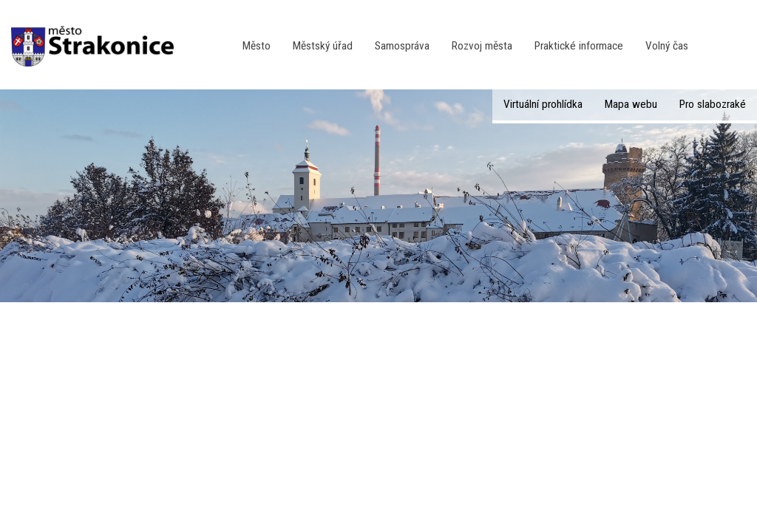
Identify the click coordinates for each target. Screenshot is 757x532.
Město (257, 46)
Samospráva (402, 46)
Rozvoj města (482, 46)
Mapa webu (631, 104)
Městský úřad (323, 46)
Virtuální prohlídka (543, 104)
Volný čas (667, 46)
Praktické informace (579, 46)
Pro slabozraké (713, 104)
